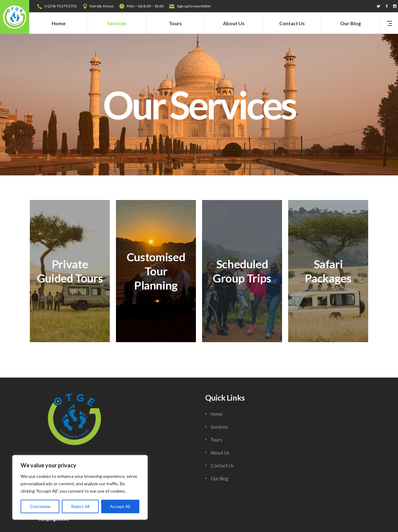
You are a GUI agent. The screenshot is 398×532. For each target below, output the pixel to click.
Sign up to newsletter (194, 6)
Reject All (80, 506)
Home (217, 414)
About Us (220, 453)
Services (219, 427)
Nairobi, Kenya (101, 6)
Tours (216, 440)
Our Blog (219, 478)
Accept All (120, 506)
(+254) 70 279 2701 (61, 6)
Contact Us (222, 466)
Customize (40, 506)
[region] (80, 487)
